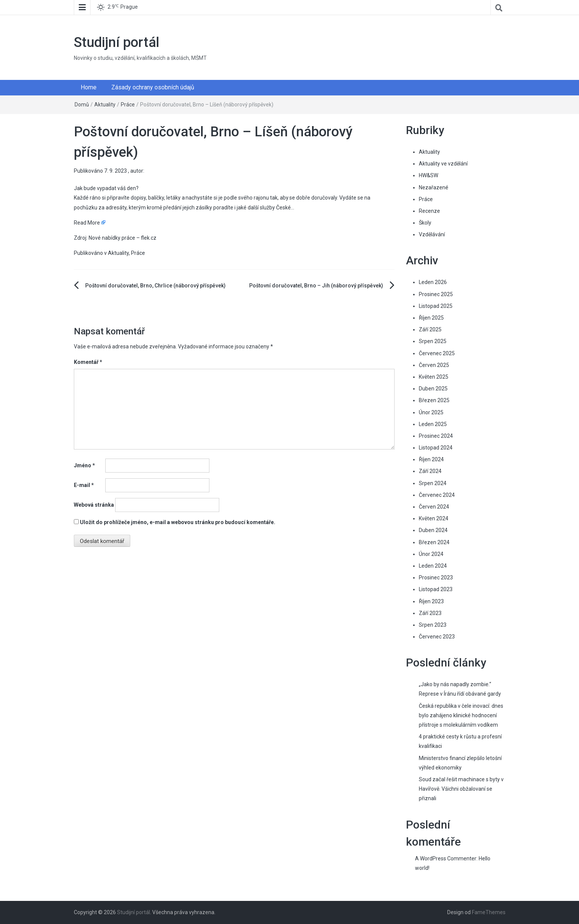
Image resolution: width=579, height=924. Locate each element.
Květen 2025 (434, 377)
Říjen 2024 (431, 459)
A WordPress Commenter (446, 858)
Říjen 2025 (431, 318)
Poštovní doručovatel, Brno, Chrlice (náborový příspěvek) (155, 286)
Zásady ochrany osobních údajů (153, 87)
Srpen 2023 (433, 625)
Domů (82, 105)
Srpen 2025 (433, 341)
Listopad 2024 (436, 448)
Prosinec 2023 (436, 577)
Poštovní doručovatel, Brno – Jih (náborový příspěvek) (316, 286)
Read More (87, 223)
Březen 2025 (434, 400)
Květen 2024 (434, 518)
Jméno (84, 465)
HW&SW (428, 175)
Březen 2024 (434, 542)
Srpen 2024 (433, 483)
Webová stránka (94, 505)
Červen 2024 (434, 507)
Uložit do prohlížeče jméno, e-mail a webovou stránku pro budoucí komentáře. (178, 522)
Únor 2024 (431, 554)
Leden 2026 (433, 282)
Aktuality (105, 105)
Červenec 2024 (437, 495)
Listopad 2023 (436, 589)
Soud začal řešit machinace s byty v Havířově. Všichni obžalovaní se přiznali (461, 789)
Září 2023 (430, 613)
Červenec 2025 (437, 353)
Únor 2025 (431, 412)
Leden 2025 (433, 424)
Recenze (429, 211)
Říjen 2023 (431, 601)
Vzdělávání (432, 234)
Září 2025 (430, 329)
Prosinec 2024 (436, 436)
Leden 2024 (433, 566)
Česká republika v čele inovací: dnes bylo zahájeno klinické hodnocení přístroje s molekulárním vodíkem (461, 715)
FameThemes (489, 912)
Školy (425, 223)
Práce (128, 105)
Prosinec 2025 (436, 294)
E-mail (84, 485)
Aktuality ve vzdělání (443, 164)
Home (89, 87)
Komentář (88, 362)
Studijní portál (117, 42)
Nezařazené (434, 187)
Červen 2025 (434, 365)
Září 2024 (430, 471)
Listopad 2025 (436, 306)
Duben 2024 (433, 530)
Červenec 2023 (437, 637)
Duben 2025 (433, 389)
